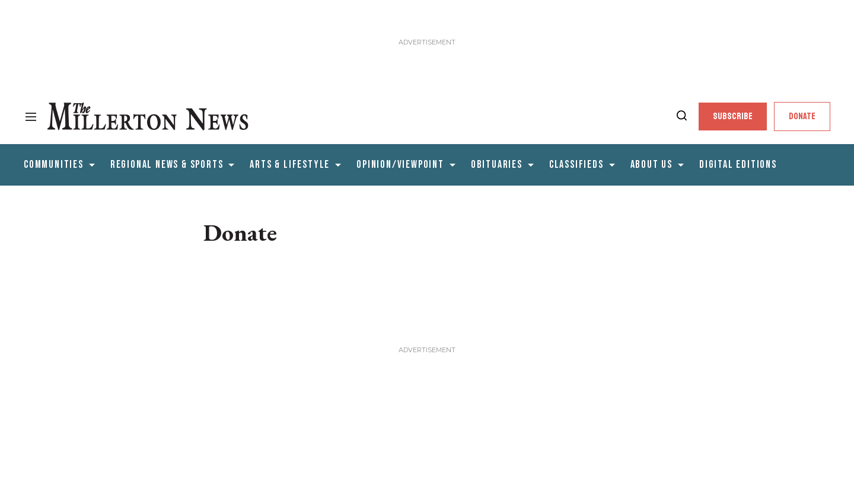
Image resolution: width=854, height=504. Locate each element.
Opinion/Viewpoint (400, 165)
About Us (651, 165)
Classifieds (576, 165)
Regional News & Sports (167, 165)
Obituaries (497, 165)
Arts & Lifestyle (290, 165)
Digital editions (738, 165)
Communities (54, 165)
